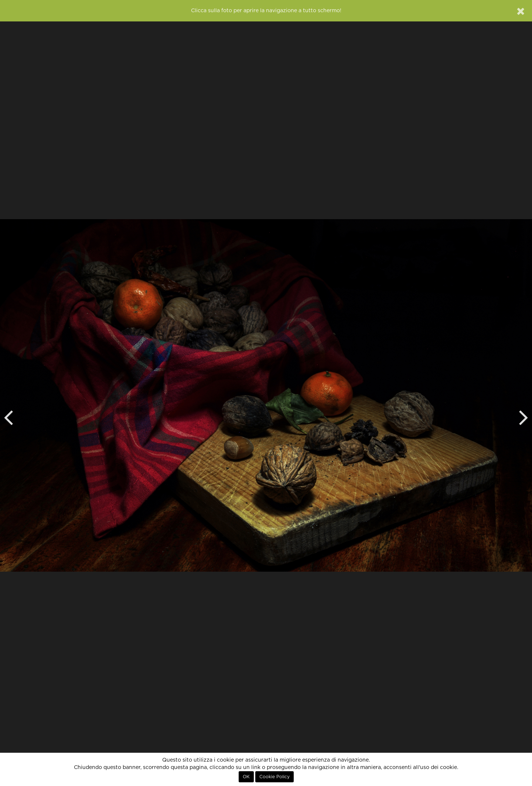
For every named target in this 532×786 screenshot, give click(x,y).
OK (246, 777)
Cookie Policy (274, 777)
